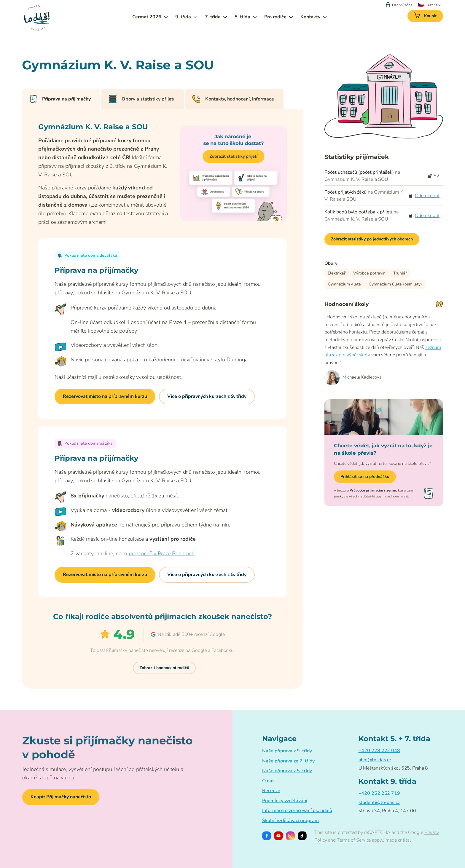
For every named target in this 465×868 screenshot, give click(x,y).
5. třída (246, 17)
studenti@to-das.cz (379, 802)
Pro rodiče (279, 17)
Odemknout (427, 196)
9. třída (186, 17)
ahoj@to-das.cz (375, 760)
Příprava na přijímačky (60, 99)
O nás (268, 781)
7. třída (216, 17)
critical (405, 840)
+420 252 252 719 (379, 793)
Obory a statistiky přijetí (141, 99)
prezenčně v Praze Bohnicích (162, 553)
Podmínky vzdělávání (285, 801)
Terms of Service (354, 840)
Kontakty (314, 17)
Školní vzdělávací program (290, 821)
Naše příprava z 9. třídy (287, 751)
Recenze (271, 791)
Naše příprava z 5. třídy (287, 771)
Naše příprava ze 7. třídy (288, 761)
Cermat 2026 (150, 17)
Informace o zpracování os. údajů (297, 810)
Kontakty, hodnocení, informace (233, 99)
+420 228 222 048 (379, 751)
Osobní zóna (399, 5)
